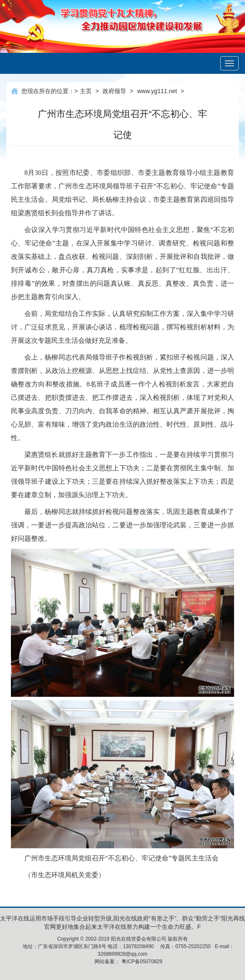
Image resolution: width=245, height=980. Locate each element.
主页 (86, 91)
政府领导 (114, 91)
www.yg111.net (157, 91)
